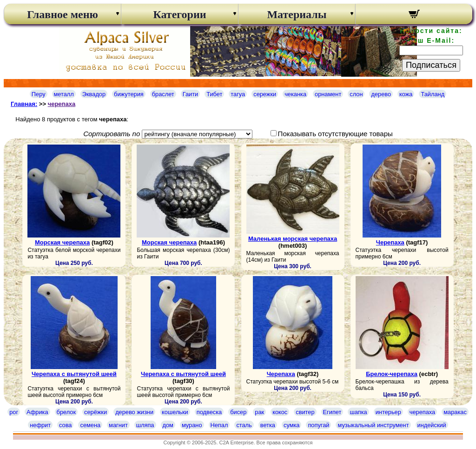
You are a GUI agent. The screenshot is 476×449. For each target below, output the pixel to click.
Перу (39, 94)
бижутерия (129, 94)
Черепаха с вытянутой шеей (74, 374)
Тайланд (433, 94)
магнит (118, 425)
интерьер (388, 412)
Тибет (214, 94)
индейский (432, 425)
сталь (244, 425)
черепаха (62, 104)
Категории (179, 14)
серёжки (96, 412)
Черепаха (390, 242)
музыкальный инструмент (373, 425)
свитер (305, 412)
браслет (163, 94)
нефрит (40, 425)
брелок (66, 412)
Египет (332, 412)
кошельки (175, 412)
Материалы (297, 14)
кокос (280, 412)
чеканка (295, 94)
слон (356, 94)
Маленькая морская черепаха (293, 239)
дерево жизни (134, 412)
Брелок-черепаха (392, 374)
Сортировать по (112, 134)
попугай (318, 425)
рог (14, 412)
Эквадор (94, 94)
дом (168, 425)
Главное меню (63, 14)
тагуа (238, 94)
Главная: (24, 104)
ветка (268, 425)
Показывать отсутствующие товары (335, 134)
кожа (406, 94)
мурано (192, 425)
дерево (381, 94)
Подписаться (431, 65)
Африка (37, 412)
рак (259, 412)
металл (64, 94)
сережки (265, 94)
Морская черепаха (62, 242)
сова (65, 425)
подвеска (209, 412)
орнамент (328, 94)
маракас (455, 412)
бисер (238, 412)
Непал (219, 425)
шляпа (145, 425)
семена (90, 425)
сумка (291, 425)
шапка (358, 412)
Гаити (191, 94)
